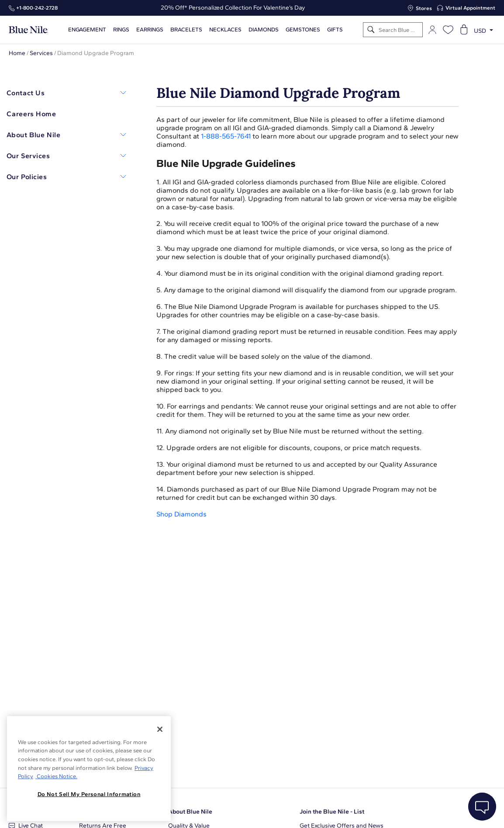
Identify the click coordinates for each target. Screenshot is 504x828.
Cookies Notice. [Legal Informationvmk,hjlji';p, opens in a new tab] (56, 776)
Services (41, 53)
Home (17, 53)
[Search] (371, 30)
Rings (121, 30)
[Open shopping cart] (464, 30)
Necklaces (225, 30)
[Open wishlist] (448, 30)
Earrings (150, 30)
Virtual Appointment (470, 8)
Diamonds (264, 30)
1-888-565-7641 (226, 136)
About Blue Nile (190, 812)
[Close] (160, 729)
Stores (424, 8)
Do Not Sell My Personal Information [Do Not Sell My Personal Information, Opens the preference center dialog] (89, 794)
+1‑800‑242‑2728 (37, 8)
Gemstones (303, 30)
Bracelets (186, 30)
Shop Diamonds (181, 514)
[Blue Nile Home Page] (28, 30)
